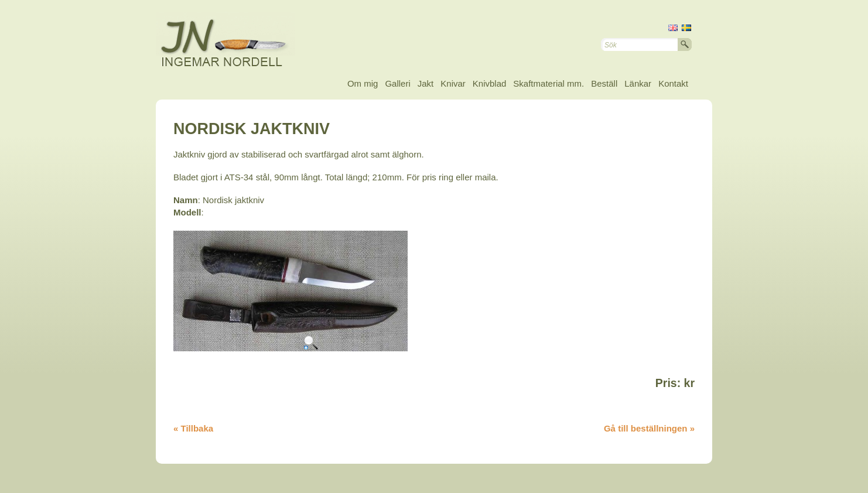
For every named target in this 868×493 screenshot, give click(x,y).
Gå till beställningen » (649, 428)
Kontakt (673, 83)
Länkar (638, 83)
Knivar (453, 83)
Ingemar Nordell (235, 41)
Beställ (604, 83)
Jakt (426, 83)
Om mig (363, 83)
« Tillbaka (193, 428)
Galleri (397, 83)
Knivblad (490, 83)
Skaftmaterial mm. (549, 83)
